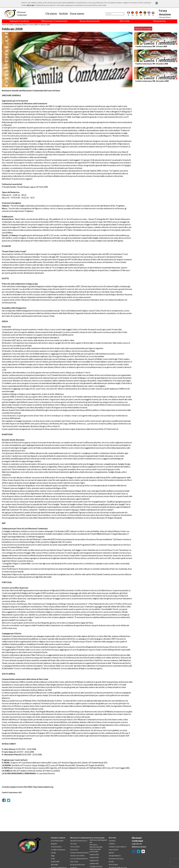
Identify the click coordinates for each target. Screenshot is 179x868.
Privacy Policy (113, 865)
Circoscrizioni (75, 847)
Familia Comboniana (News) (18, 25)
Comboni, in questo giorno (118, 847)
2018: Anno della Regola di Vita (98, 841)
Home (4, 25)
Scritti (53, 859)
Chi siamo (51, 14)
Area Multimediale (57, 841)
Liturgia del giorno (115, 856)
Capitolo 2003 (94, 854)
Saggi (53, 856)
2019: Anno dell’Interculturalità (96, 846)
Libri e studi (74, 862)
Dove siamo (77, 14)
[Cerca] (115, 14)
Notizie (63, 14)
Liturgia (53, 853)
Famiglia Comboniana (58, 850)
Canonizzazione (56, 847)
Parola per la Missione (78, 865)
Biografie (54, 844)
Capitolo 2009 (94, 857)
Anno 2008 (34, 25)
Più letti (111, 862)
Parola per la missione (116, 859)
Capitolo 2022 (94, 863)
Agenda (111, 853)
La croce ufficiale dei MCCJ (79, 859)
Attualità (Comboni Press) (79, 841)
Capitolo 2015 (94, 860)
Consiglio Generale (96, 866)
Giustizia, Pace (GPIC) (77, 856)
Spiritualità (54, 865)
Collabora (112, 844)
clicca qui (30, 5)
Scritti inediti (55, 862)
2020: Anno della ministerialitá (95, 850)
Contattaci (112, 841)
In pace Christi (113, 850)
